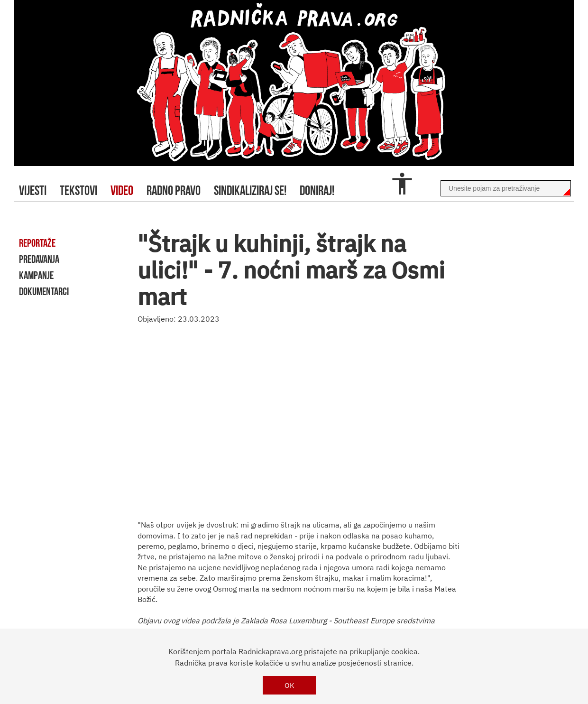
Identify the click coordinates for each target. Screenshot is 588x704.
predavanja (39, 259)
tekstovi (78, 190)
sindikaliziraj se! (250, 190)
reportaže (37, 243)
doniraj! (317, 190)
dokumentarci (44, 291)
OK (289, 685)
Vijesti (33, 190)
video (122, 190)
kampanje (36, 275)
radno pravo (174, 190)
